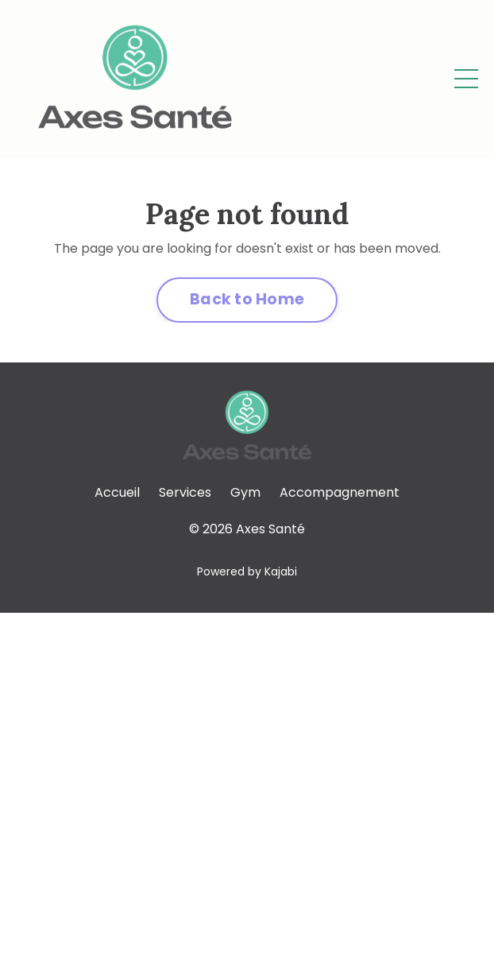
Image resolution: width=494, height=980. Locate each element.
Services (185, 492)
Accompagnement (340, 492)
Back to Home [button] (247, 299)
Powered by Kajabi (247, 571)
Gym (245, 492)
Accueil (117, 492)
